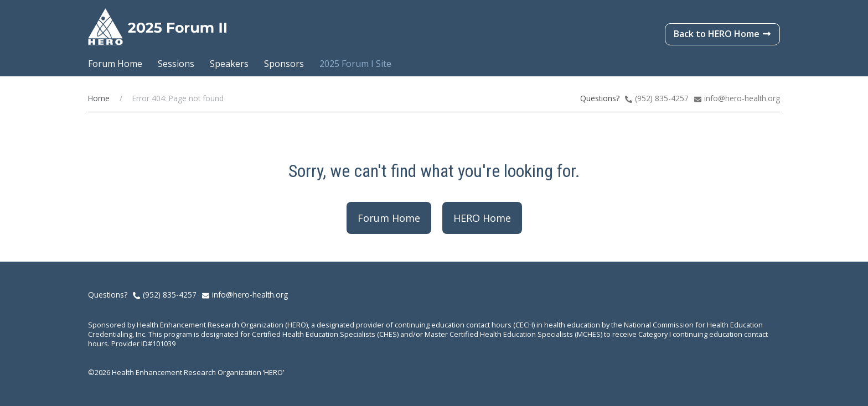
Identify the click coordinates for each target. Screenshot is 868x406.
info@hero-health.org (742, 98)
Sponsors (284, 64)
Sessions (176, 64)
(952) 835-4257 (170, 295)
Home (99, 98)
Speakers (229, 64)
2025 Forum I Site (355, 64)
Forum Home (115, 64)
